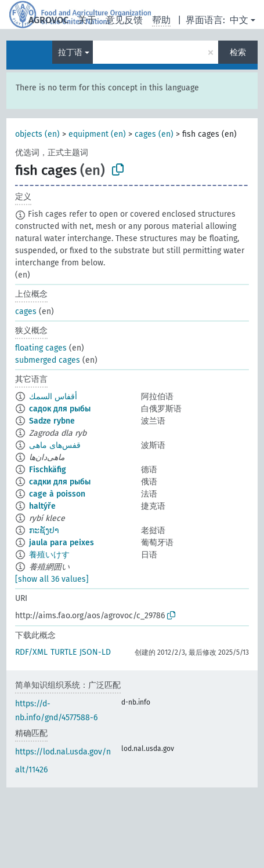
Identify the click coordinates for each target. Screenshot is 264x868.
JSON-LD (95, 652)
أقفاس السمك (53, 397)
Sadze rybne (52, 421)
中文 (239, 20)
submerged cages (48, 360)
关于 (87, 20)
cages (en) (154, 134)
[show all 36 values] (52, 579)
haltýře (42, 506)
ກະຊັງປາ (44, 530)
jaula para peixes (62, 543)
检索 (238, 52)
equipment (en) (97, 134)
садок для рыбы (60, 409)
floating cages (41, 348)
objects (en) (37, 134)
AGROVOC (48, 20)
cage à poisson (57, 494)
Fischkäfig (48, 470)
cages (26, 311)
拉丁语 (70, 52)
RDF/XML (31, 652)
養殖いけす (49, 555)
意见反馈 (124, 20)
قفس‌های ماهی (55, 445)
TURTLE (64, 652)
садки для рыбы (60, 482)
